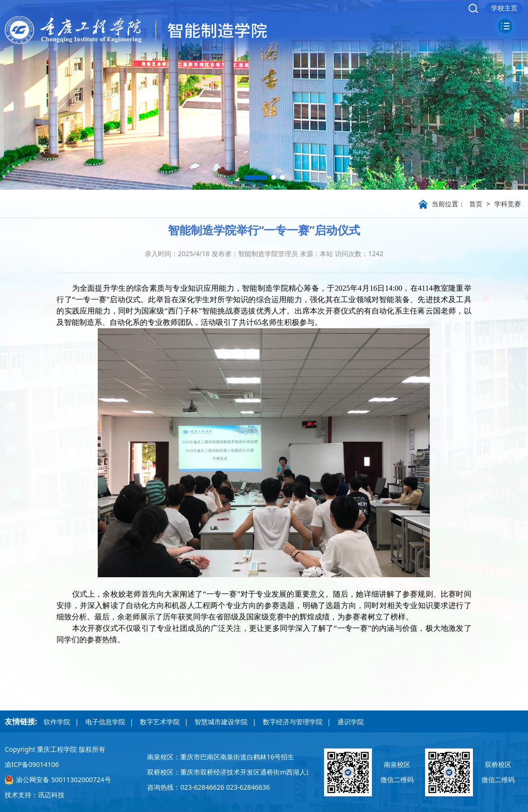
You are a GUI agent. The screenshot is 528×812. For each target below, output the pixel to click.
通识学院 (351, 722)
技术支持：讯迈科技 (35, 795)
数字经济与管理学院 (293, 722)
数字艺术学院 (160, 722)
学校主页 (504, 8)
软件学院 (57, 722)
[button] (256, 177)
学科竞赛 (508, 204)
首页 (476, 204)
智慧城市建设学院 (221, 722)
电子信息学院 (105, 722)
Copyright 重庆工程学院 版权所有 (55, 749)
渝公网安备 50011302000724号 (64, 780)
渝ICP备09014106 (32, 764)
